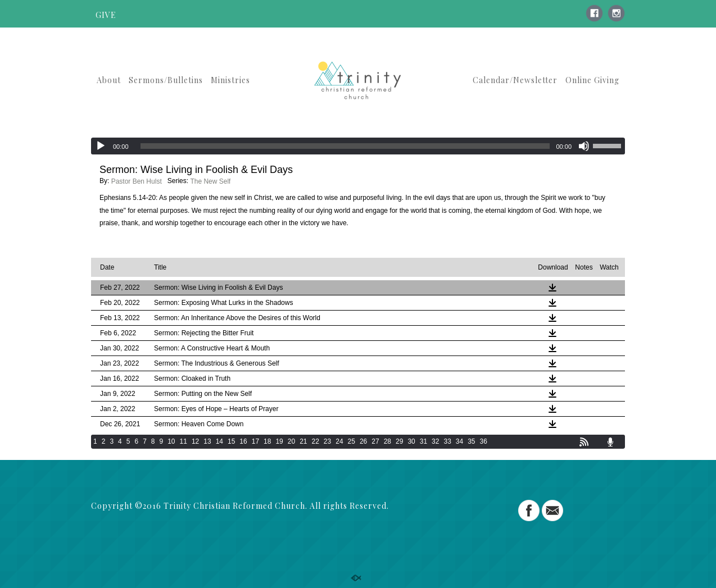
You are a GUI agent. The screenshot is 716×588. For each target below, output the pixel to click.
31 (423, 441)
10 (171, 441)
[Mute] (584, 146)
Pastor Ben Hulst (137, 181)
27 (375, 441)
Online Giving (592, 80)
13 (207, 441)
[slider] (345, 146)
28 (388, 441)
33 (447, 441)
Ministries (230, 80)
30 (411, 441)
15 (231, 441)
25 (352, 441)
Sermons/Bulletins (166, 80)
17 (255, 441)
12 (195, 441)
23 (327, 441)
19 (279, 441)
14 (219, 441)
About (109, 80)
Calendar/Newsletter (515, 80)
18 (267, 441)
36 (484, 441)
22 (316, 441)
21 (303, 441)
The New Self (210, 181)
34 (459, 441)
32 (435, 441)
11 (183, 441)
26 (363, 441)
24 (339, 441)
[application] (358, 146)
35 (471, 441)
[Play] (101, 146)
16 (243, 441)
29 (399, 441)
